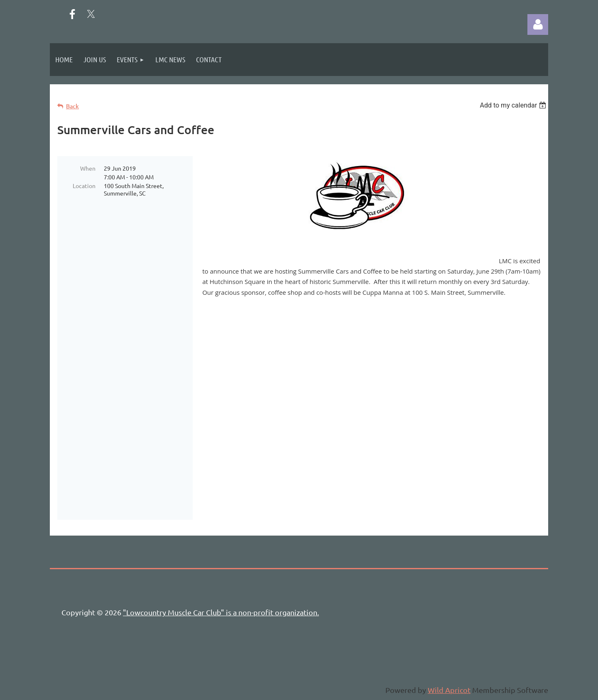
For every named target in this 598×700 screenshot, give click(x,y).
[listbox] (514, 105)
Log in (538, 24)
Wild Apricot (449, 690)
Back (72, 106)
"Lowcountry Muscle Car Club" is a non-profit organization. (221, 612)
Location (84, 186)
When (88, 168)
